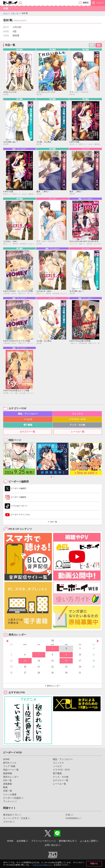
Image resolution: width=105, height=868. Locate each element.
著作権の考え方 (67, 841)
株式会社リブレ (11, 815)
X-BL (68, 815)
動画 (5, 787)
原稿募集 (8, 784)
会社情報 (21, 841)
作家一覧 (15, 13)
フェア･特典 (9, 766)
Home (5, 13)
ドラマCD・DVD (77, 419)
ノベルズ (28, 419)
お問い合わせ (51, 845)
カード (99, 45)
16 (66, 661)
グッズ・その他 (77, 425)
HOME (6, 759)
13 (25, 661)
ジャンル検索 (10, 795)
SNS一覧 (53, 522)
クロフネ (8, 822)
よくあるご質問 (88, 841)
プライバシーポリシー (42, 865)
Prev (7, 641)
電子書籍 (28, 425)
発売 (86, 3)
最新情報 (8, 773)
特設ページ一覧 (11, 770)
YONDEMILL (72, 818)
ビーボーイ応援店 (12, 798)
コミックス (77, 414)
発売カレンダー (54, 686)
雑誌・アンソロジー (28, 414)
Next (98, 641)
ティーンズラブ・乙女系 (15, 818)
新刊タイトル (10, 763)
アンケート (9, 801)
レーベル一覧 (78, 432)
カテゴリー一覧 (27, 432)
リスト (92, 45)
